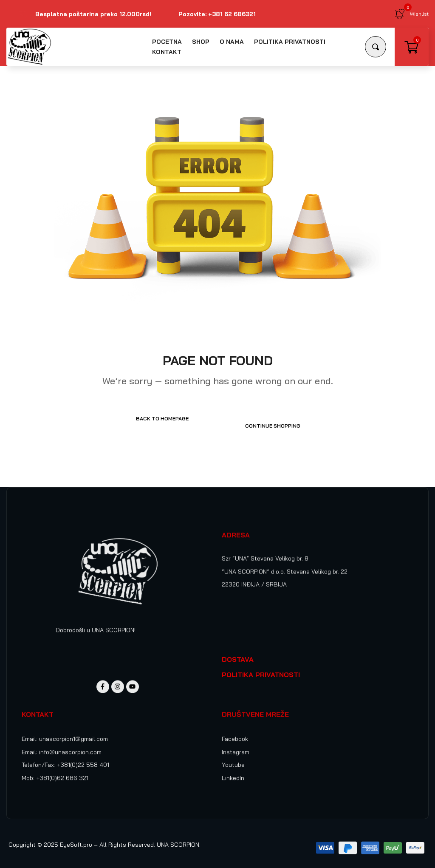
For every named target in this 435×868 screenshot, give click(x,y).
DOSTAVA (238, 652)
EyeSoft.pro (76, 837)
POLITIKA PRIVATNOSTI (261, 667)
